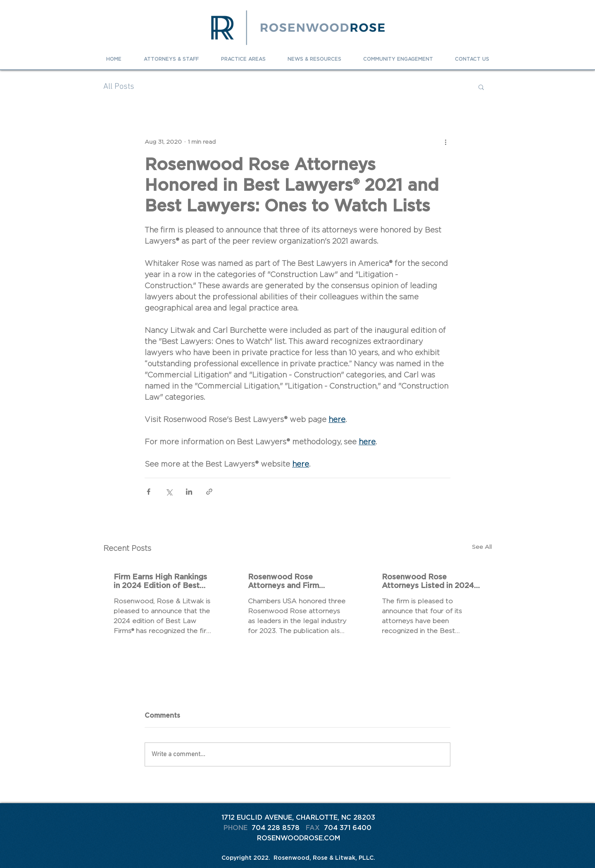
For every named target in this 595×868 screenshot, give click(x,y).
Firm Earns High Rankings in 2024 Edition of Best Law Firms (160, 581)
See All (482, 547)
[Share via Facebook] (149, 492)
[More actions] (445, 142)
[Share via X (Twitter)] (169, 492)
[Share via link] (209, 492)
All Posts (119, 87)
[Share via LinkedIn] (189, 492)
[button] (481, 87)
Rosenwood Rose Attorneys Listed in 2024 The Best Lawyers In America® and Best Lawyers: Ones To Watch (428, 581)
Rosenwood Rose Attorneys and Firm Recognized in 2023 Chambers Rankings (284, 581)
